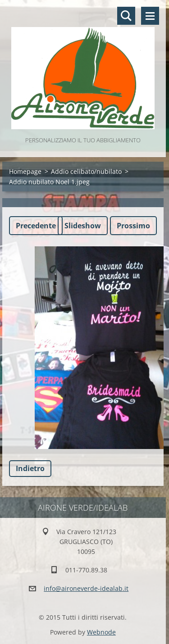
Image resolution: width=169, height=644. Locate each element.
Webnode (101, 632)
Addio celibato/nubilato (86, 171)
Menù (150, 16)
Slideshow (83, 226)
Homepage (25, 171)
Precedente (36, 226)
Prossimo (133, 226)
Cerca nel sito (126, 16)
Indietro (30, 468)
